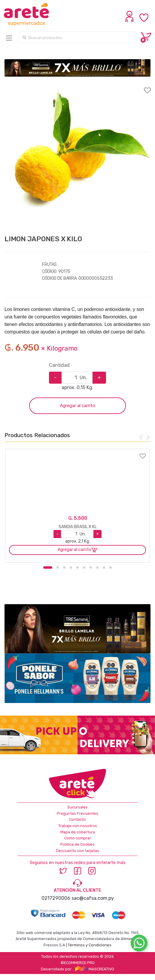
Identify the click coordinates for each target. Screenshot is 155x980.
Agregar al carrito (77, 406)
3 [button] (64, 568)
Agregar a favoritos (77, 87)
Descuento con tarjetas (77, 851)
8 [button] (97, 568)
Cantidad (59, 365)
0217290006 (56, 898)
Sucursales (77, 807)
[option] (77, 156)
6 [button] (84, 568)
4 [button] (71, 568)
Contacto (77, 819)
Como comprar (78, 838)
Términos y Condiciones (90, 945)
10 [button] (111, 568)
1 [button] (48, 568)
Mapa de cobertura (78, 832)
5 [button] (77, 568)
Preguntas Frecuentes (77, 813)
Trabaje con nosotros (78, 826)
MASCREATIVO (95, 969)
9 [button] (104, 568)
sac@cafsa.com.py (93, 898)
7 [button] (91, 568)
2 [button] (58, 568)
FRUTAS (49, 265)
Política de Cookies (77, 844)
